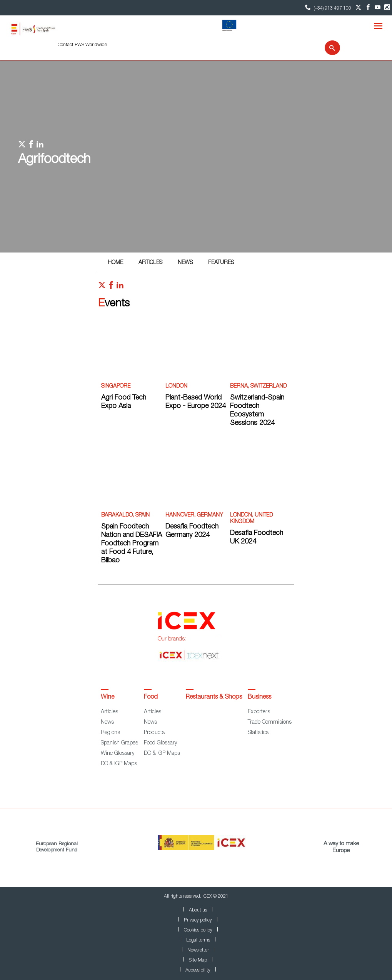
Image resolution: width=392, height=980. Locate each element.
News (185, 263)
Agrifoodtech (54, 160)
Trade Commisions (270, 722)
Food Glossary (160, 743)
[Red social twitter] (102, 287)
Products (154, 733)
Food (151, 697)
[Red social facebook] (111, 287)
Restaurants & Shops (214, 697)
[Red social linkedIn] (120, 287)
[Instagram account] (387, 8)
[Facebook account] (368, 8)
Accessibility (198, 970)
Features (221, 263)
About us (198, 910)
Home (115, 263)
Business (259, 697)
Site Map (198, 960)
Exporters (259, 712)
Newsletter (198, 950)
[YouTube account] (378, 8)
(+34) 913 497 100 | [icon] (328, 8)
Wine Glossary (118, 754)
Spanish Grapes (119, 743)
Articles (150, 263)
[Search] (328, 48)
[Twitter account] (358, 8)
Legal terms (198, 940)
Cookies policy (198, 930)
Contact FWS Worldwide (82, 45)
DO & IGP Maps (119, 764)
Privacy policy (198, 920)
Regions (110, 733)
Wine (108, 697)
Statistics (258, 733)
